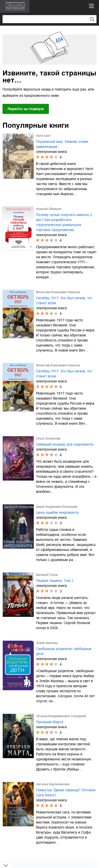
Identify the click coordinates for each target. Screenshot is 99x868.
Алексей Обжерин (49, 209)
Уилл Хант (43, 136)
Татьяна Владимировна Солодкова (61, 716)
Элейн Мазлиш (47, 643)
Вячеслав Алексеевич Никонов (58, 292)
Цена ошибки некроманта (57, 512)
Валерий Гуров (47, 575)
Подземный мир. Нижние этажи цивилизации (62, 144)
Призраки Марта (50, 722)
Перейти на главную (26, 109)
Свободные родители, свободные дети (64, 651)
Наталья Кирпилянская (53, 784)
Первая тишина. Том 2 (55, 581)
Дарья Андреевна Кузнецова (57, 507)
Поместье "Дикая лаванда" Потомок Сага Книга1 (66, 793)
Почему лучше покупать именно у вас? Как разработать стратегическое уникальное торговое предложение (64, 222)
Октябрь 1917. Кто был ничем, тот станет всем (64, 300)
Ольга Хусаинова (48, 439)
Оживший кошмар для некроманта (65, 444)
